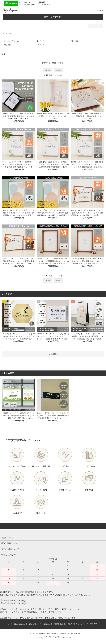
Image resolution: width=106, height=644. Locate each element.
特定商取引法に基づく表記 (62, 624)
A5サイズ (41, 45)
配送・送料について (35, 624)
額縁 (10, 33)
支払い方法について (21, 624)
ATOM (96, 624)
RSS (92, 624)
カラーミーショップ (32, 633)
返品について (48, 624)
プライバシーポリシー (80, 624)
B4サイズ (41, 41)
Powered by (53, 638)
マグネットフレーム (11, 41)
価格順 (54, 63)
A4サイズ (7, 45)
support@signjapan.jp (27, 4)
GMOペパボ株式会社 (61, 633)
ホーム (5, 33)
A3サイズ (74, 41)
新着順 (61, 63)
